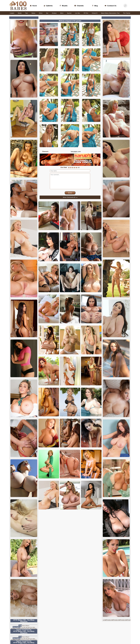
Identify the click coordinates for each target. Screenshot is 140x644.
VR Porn (86, 13)
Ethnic (41, 13)
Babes (33, 13)
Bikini (62, 13)
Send (70, 193)
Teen (27, 13)
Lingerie (12, 13)
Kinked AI (95, 13)
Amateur (54, 13)
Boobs (20, 13)
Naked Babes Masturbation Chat (110, 13)
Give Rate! (64, 167)
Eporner (69, 13)
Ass (47, 13)
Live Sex (77, 13)
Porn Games (127, 13)
